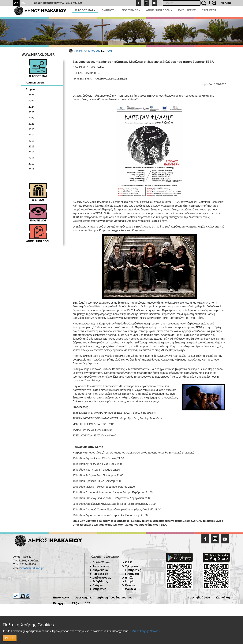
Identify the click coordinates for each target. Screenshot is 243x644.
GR (16, 3)
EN (23, 3)
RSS (87, 603)
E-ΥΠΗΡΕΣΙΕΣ (187, 10)
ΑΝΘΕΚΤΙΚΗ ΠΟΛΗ (159, 10)
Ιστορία (130, 581)
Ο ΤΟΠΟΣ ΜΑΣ (85, 10)
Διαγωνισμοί (100, 570)
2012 (31, 164)
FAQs (75, 603)
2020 (31, 129)
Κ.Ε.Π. (129, 562)
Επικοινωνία (61, 597)
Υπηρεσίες (99, 589)
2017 (111, 51)
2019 (31, 135)
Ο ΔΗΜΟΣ (108, 10)
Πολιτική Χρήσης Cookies (144, 631)
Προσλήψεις (100, 574)
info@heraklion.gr (32, 568)
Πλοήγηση (60, 603)
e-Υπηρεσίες (133, 570)
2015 (31, 158)
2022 (31, 118)
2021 (31, 124)
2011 (31, 169)
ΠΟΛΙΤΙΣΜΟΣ (131, 10)
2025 (31, 101)
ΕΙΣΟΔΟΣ (226, 3)
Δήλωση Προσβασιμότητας (114, 597)
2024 (31, 107)
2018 (31, 141)
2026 (31, 95)
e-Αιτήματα (132, 574)
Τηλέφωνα (132, 566)
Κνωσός (130, 585)
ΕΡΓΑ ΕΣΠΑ (209, 10)
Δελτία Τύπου (101, 562)
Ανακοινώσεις (35, 82)
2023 (31, 112)
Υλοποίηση (223, 597)
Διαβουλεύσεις (102, 578)
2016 (31, 152)
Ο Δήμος (98, 585)
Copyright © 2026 (199, 597)
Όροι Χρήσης (83, 597)
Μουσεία (131, 589)
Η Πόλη (130, 578)
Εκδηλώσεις (100, 581)
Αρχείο (30, 89)
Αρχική (79, 51)
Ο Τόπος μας (92, 51)
